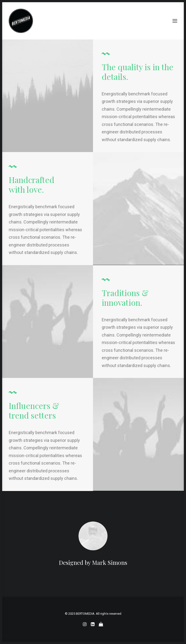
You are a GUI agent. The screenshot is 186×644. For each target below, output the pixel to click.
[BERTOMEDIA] (21, 21)
